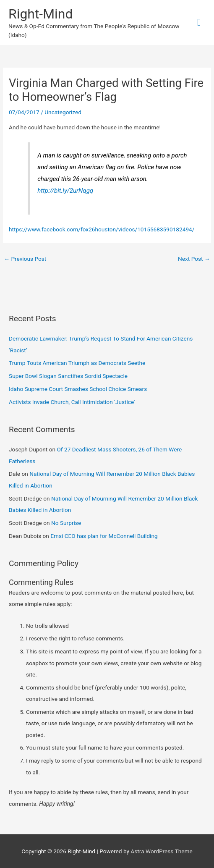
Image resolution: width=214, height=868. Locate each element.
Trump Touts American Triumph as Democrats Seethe (77, 363)
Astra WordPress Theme (161, 851)
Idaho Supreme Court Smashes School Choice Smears (78, 389)
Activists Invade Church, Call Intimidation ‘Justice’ (72, 402)
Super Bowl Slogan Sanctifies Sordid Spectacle (68, 376)
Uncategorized (63, 112)
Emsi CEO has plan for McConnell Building (104, 536)
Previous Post (25, 259)
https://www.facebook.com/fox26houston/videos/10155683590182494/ (102, 229)
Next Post (194, 259)
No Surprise (66, 523)
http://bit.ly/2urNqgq (65, 191)
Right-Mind (40, 14)
